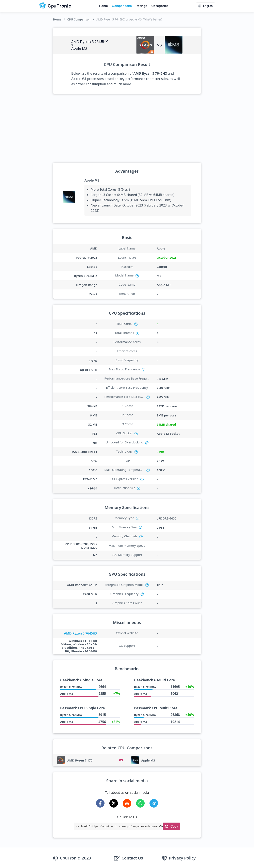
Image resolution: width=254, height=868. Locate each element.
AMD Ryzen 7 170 (80, 760)
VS (121, 760)
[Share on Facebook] (100, 803)
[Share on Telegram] (154, 803)
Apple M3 (92, 180)
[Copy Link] (171, 826)
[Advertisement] (127, 128)
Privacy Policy (182, 858)
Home (103, 6)
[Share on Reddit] (127, 803)
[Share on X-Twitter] (114, 803)
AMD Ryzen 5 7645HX (81, 633)
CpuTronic (55, 6)
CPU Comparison (79, 19)
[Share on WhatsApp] (140, 803)
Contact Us (132, 858)
